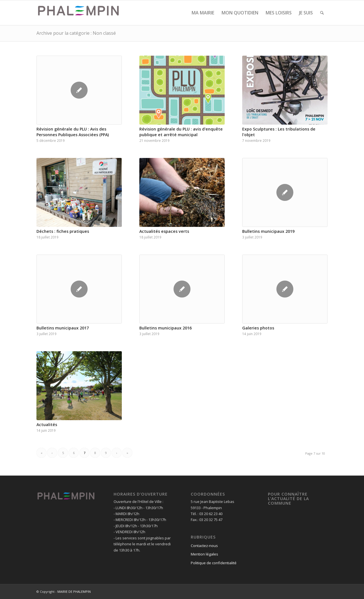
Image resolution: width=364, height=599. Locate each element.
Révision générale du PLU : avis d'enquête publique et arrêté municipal (181, 132)
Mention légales (204, 554)
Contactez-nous (204, 546)
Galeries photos (258, 328)
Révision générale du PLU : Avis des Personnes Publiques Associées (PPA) (73, 132)
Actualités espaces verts (164, 231)
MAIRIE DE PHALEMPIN (74, 592)
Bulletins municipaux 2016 (165, 328)
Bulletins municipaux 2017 (63, 328)
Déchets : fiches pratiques (63, 231)
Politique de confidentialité (214, 563)
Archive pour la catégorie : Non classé (76, 33)
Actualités (47, 425)
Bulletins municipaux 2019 (268, 231)
